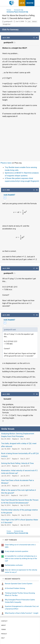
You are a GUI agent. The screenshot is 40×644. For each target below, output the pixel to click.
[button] (34, 38)
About (3, 625)
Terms (3, 629)
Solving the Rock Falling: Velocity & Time (17, 463)
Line (29, 22)
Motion (35, 22)
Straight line (7, 24)
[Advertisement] (20, 138)
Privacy (4, 634)
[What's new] (36, 3)
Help (3, 638)
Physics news (6, 163)
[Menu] (4, 3)
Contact (4, 621)
